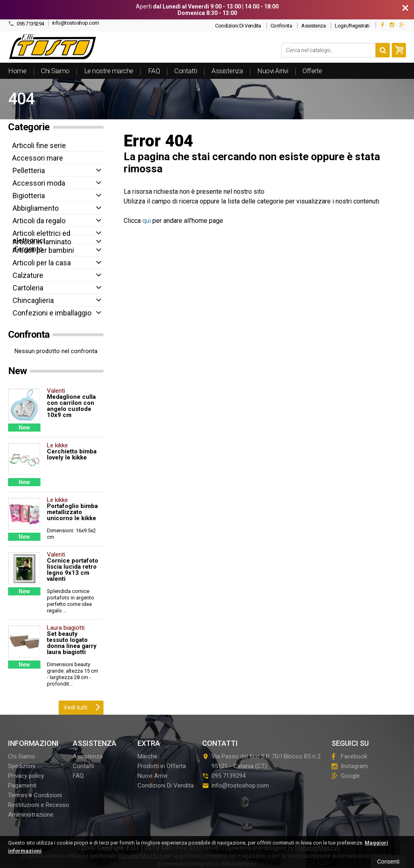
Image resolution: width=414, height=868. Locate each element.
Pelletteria (29, 170)
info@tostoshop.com (76, 23)
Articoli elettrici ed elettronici (41, 237)
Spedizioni (22, 766)
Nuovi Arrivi (272, 71)
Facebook (349, 756)
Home (17, 71)
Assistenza (313, 26)
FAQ (154, 71)
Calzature (28, 275)
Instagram (350, 766)
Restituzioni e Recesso (39, 805)
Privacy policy (26, 776)
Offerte (312, 71)
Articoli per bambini (43, 250)
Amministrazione (31, 815)
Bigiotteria (29, 196)
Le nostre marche (109, 71)
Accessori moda (39, 183)
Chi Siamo (55, 71)
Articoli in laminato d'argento (42, 245)
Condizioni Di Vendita (238, 26)
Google (346, 776)
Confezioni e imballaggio (52, 313)
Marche (147, 756)
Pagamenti (22, 785)
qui (147, 221)
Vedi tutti (82, 707)
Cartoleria (28, 288)
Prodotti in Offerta (162, 766)
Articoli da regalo (39, 221)
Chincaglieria (33, 300)
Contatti (186, 71)
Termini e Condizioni (35, 795)
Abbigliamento (36, 208)
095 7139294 (26, 24)
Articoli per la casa (42, 263)
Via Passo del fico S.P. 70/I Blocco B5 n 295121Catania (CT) (261, 761)
